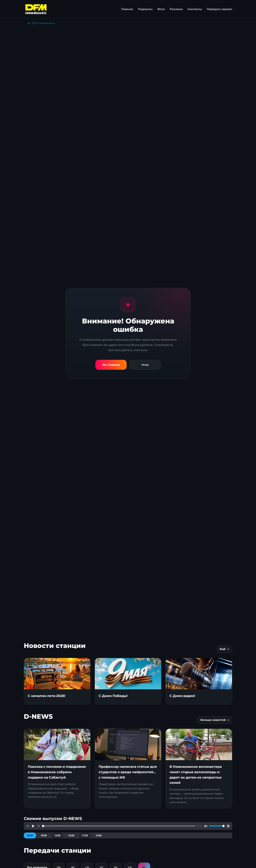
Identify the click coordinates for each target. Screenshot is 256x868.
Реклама (176, 9)
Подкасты (145, 9)
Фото (161, 9)
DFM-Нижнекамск (43, 23)
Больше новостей (215, 720)
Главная (127, 9)
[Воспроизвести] (33, 826)
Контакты (195, 9)
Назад (145, 365)
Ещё (224, 649)
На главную (111, 365)
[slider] (119, 826)
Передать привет (219, 9)
